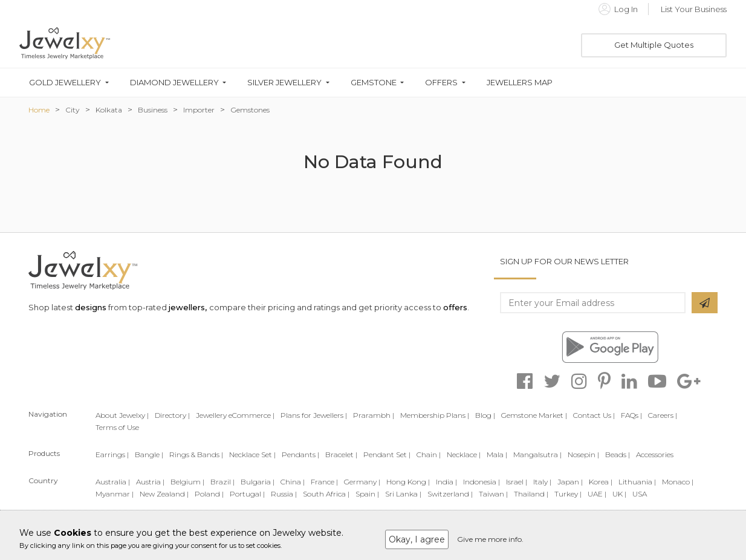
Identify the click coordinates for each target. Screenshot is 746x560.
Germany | (362, 482)
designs (91, 307)
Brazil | (222, 482)
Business (153, 110)
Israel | (517, 482)
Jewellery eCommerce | (235, 415)
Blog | (485, 415)
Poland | (209, 494)
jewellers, (188, 307)
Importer (199, 110)
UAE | (597, 494)
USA (640, 494)
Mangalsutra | (537, 454)
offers (455, 307)
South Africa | (326, 494)
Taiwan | (493, 494)
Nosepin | (583, 454)
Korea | (601, 482)
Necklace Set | (252, 454)
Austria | (150, 482)
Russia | (284, 494)
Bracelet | (341, 454)
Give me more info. (490, 539)
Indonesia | (482, 482)
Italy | (542, 482)
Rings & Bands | (196, 454)
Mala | (497, 454)
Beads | (618, 454)
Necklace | (464, 454)
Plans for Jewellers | (314, 415)
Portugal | (247, 494)
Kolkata (109, 110)
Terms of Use (117, 427)
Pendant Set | (387, 454)
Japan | (570, 482)
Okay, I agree (417, 539)
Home (39, 110)
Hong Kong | (408, 482)
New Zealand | (164, 494)
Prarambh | (374, 415)
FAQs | (631, 415)
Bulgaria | (258, 482)
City (73, 110)
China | (293, 482)
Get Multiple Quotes (654, 45)
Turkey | (568, 494)
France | (324, 482)
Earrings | (112, 454)
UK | (619, 494)
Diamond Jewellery (174, 83)
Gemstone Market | (534, 415)
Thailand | (531, 494)
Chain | (429, 454)
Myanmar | (115, 494)
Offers (441, 83)
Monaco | (678, 482)
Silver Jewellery (284, 83)
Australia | (113, 482)
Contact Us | (594, 415)
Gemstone (374, 83)
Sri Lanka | (403, 494)
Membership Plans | (435, 415)
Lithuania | (637, 482)
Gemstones (250, 110)
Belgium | (187, 482)
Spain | (367, 494)
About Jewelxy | (122, 415)
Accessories (655, 454)
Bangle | (149, 454)
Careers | (663, 415)
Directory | (172, 415)
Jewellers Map (520, 83)
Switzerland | (450, 494)
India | (446, 482)
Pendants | (300, 454)
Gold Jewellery (65, 83)
